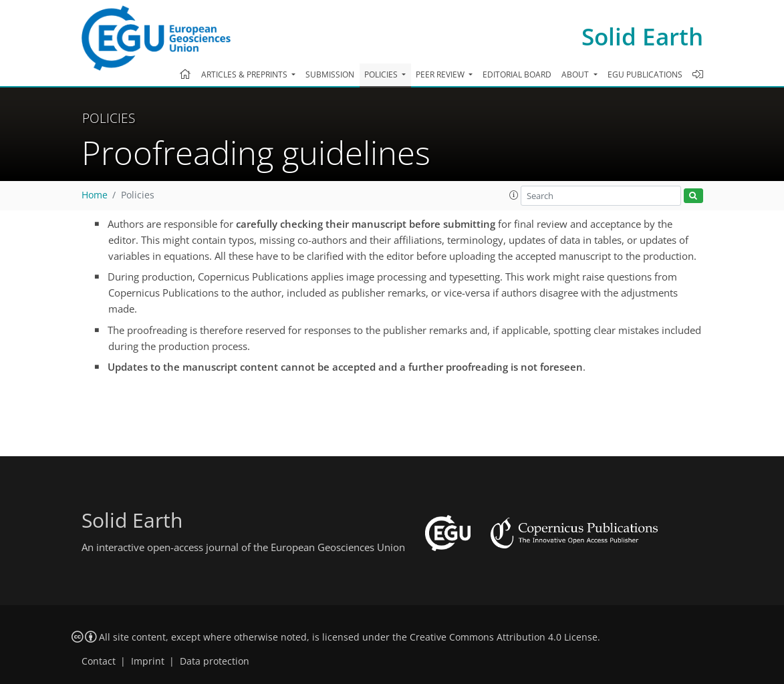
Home (95, 195)
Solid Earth (642, 36)
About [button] (576, 74)
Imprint (148, 661)
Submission (330, 74)
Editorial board (517, 74)
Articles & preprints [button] (245, 74)
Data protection (215, 661)
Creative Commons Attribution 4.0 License (504, 637)
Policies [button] (382, 74)
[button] (514, 195)
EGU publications (645, 74)
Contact (99, 661)
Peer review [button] (441, 74)
